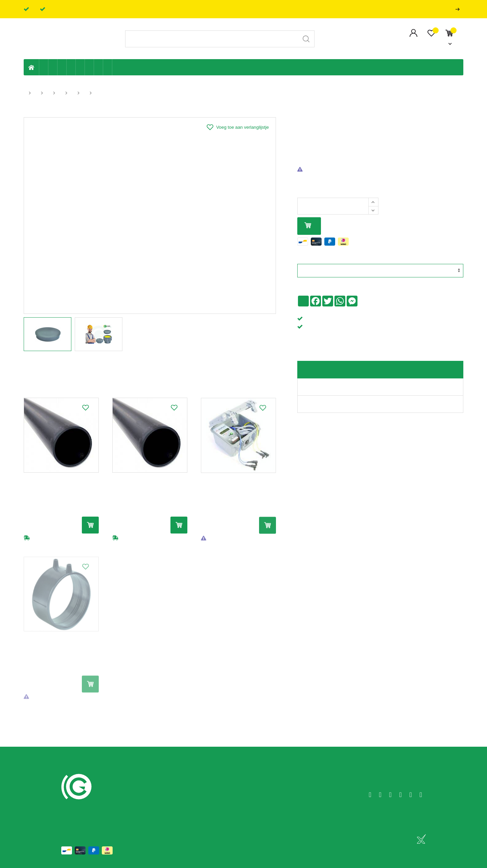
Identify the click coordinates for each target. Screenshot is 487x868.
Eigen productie (44, 67)
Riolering (53, 67)
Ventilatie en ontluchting (80, 67)
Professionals (459, 9)
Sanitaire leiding (71, 67)
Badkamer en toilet (117, 67)
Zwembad (108, 67)
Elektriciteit (89, 67)
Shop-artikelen (99, 67)
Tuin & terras (62, 67)
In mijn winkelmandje (308, 226)
